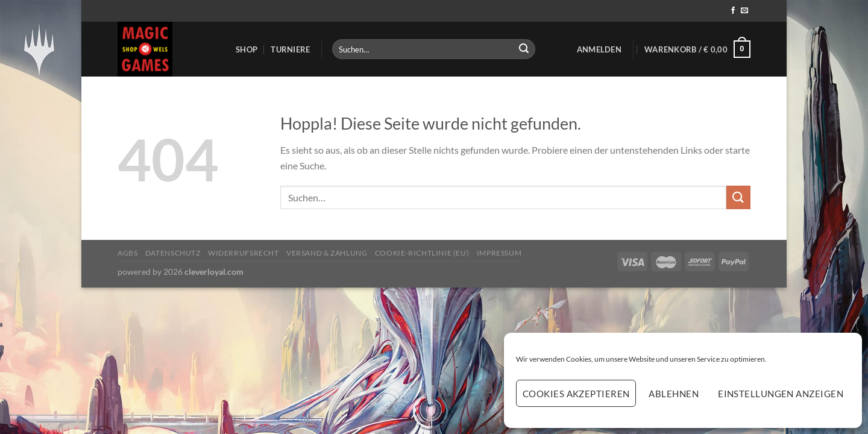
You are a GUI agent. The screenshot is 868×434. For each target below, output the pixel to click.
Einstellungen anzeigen (781, 394)
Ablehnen (674, 394)
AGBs (127, 253)
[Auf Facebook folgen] (733, 11)
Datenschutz (173, 253)
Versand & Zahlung (327, 253)
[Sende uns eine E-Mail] (744, 11)
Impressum (499, 253)
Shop (247, 49)
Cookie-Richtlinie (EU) (422, 253)
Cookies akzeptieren (576, 394)
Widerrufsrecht (244, 253)
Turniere (290, 49)
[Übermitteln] (524, 49)
